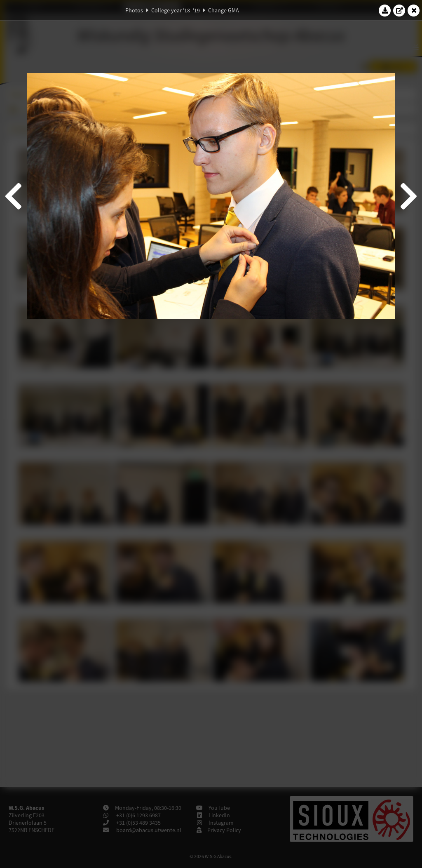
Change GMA (224, 10)
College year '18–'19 (176, 10)
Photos (134, 10)
